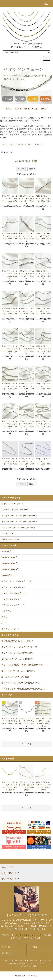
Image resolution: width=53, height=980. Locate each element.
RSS (30, 966)
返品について (44, 960)
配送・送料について (32, 960)
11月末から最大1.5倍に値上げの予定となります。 (24, 689)
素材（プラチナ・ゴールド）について (18, 671)
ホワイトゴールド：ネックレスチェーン (22, 144)
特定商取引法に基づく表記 (18, 963)
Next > (32, 169)
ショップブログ (21, 966)
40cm (18, 109)
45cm (26, 109)
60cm (44, 109)
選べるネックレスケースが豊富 (15, 677)
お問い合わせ (6, 953)
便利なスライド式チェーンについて (17, 659)
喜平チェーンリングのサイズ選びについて (20, 683)
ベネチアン (40, 144)
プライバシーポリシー (35, 963)
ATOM (34, 966)
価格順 (28, 161)
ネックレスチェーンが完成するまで (17, 653)
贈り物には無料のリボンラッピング (17, 641)
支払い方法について (17, 960)
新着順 (34, 161)
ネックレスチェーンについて (29, 935)
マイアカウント (7, 947)
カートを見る (33, 947)
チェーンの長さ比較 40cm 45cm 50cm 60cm (22, 665)
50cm (35, 109)
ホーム (5, 144)
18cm (9, 109)
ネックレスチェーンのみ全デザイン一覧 (19, 647)
